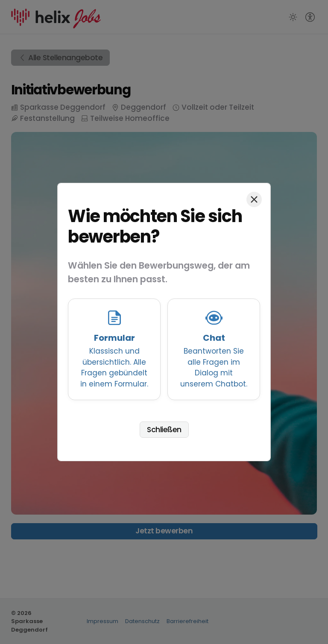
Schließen (164, 430)
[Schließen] (254, 199)
